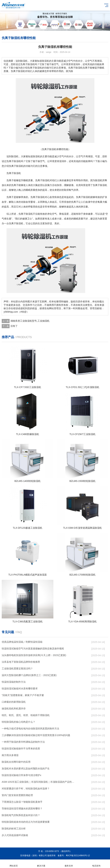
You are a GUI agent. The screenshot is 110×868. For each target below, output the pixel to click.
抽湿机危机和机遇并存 (14, 709)
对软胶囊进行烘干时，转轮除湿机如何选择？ (26, 789)
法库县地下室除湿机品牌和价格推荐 (21, 662)
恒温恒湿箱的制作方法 (14, 682)
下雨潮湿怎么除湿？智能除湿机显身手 (22, 802)
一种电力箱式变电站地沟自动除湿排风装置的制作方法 (30, 729)
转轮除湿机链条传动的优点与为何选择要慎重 (26, 822)
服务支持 (69, 864)
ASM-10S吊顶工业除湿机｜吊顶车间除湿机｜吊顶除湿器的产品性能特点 (39, 782)
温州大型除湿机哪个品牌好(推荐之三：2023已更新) (29, 675)
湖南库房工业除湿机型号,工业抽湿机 (30, 321)
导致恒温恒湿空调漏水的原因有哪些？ (22, 809)
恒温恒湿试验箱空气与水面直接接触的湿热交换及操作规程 (33, 649)
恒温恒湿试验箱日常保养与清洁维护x (21, 775)
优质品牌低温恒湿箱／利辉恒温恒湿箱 (22, 642)
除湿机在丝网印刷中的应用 (16, 762)
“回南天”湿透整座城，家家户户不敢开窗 (23, 695)
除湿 (35, 156)
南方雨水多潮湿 (10, 755)
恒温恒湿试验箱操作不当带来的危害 (21, 749)
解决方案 (41, 864)
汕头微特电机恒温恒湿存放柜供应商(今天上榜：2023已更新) (34, 655)
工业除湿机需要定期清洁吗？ (17, 669)
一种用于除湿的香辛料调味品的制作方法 (23, 742)
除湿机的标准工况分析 (14, 829)
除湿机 (15, 156)
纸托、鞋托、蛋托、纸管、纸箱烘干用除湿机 (26, 715)
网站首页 (14, 864)
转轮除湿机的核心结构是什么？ (18, 722)
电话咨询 (96, 864)
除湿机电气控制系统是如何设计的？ (21, 815)
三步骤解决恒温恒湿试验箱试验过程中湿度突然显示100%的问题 (36, 735)
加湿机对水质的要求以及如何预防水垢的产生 (26, 769)
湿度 (66, 214)
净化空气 (52, 214)
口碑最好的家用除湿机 (14, 702)
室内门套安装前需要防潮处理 (17, 795)
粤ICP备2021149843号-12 (78, 856)
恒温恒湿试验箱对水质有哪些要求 (20, 689)
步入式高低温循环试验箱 (15, 835)
